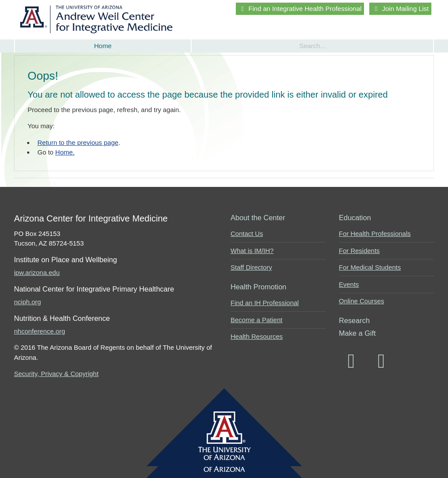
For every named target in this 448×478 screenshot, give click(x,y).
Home (103, 46)
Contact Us (247, 234)
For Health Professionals (375, 234)
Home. (65, 152)
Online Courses (362, 301)
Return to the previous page (78, 142)
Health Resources (257, 336)
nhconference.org (40, 331)
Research (355, 320)
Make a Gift (357, 333)
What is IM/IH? (252, 251)
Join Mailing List (400, 9)
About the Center (258, 218)
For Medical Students (370, 267)
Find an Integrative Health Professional (300, 9)
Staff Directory (251, 267)
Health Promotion (258, 287)
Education (355, 218)
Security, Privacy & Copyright (56, 374)
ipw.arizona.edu (37, 272)
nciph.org (28, 302)
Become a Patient (256, 320)
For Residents (359, 251)
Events (349, 284)
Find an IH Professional (265, 303)
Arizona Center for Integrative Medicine (98, 19)
